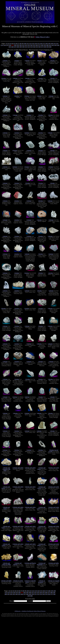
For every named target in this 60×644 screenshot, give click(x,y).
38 (42, 45)
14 (36, 44)
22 (57, 44)
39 (45, 45)
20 (52, 44)
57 (42, 47)
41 (50, 45)
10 (25, 44)
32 (26, 45)
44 (58, 45)
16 (41, 44)
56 (39, 47)
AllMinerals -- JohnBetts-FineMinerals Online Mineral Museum (30, 611)
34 (31, 45)
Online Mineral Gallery (43, 37)
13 (33, 44)
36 (37, 45)
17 (44, 44)
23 (2, 45)
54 (34, 47)
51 (26, 47)
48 (18, 47)
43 (55, 45)
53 (31, 47)
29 (18, 45)
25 (7, 45)
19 (49, 44)
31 (23, 45)
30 (20, 45)
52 (29, 47)
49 (21, 47)
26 (10, 45)
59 (48, 47)
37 (39, 45)
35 (34, 45)
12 (30, 44)
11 (28, 44)
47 (15, 47)
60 (50, 47)
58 (45, 47)
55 (37, 47)
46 (13, 47)
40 (47, 45)
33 (28, 45)
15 (38, 44)
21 (55, 44)
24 (5, 45)
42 (53, 45)
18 (46, 44)
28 (15, 45)
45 (10, 47)
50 (23, 47)
